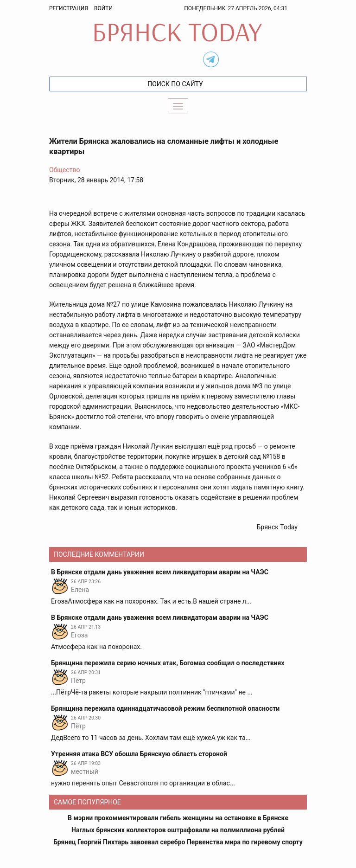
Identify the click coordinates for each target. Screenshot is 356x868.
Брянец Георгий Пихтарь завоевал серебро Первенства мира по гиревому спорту (178, 842)
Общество (64, 170)
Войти (103, 8)
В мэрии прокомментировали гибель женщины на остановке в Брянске (178, 818)
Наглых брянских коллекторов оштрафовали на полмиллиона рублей (178, 830)
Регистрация (69, 8)
